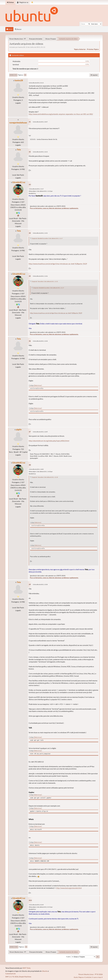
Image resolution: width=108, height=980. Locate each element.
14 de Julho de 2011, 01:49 (36, 905)
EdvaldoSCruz (19, 182)
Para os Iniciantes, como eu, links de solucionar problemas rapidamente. (54, 208)
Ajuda (76, 977)
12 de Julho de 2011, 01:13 (36, 83)
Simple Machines (25, 977)
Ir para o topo (14, 947)
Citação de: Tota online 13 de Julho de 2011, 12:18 (45, 477)
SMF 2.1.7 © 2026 (12, 977)
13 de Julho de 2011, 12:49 (40, 432)
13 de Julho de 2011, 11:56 (40, 276)
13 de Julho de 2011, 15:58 (40, 584)
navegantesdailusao (18, 123)
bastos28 (19, 80)
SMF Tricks (27, 968)
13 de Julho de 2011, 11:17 (36, 189)
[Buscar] (89, 24)
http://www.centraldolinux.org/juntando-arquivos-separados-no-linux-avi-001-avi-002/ (61, 114)
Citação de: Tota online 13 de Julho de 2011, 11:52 (45, 281)
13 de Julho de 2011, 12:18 (40, 341)
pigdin (19, 429)
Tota (19, 149)
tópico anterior (80, 49)
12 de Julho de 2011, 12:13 (40, 152)
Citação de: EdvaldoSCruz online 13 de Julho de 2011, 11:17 (47, 238)
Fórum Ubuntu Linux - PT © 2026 (91, 974)
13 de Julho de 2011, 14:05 (36, 469)
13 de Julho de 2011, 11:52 (40, 233)
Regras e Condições (85, 977)
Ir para (68, 957)
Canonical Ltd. (11, 974)
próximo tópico (93, 49)
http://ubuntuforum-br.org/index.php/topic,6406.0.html (49, 441)
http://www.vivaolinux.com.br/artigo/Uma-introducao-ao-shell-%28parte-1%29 (58, 264)
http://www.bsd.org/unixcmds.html (69, 888)
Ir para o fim (13, 75)
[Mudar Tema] (32, 2)
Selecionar (38, 385)
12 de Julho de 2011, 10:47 (40, 122)
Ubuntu (45, 971)
